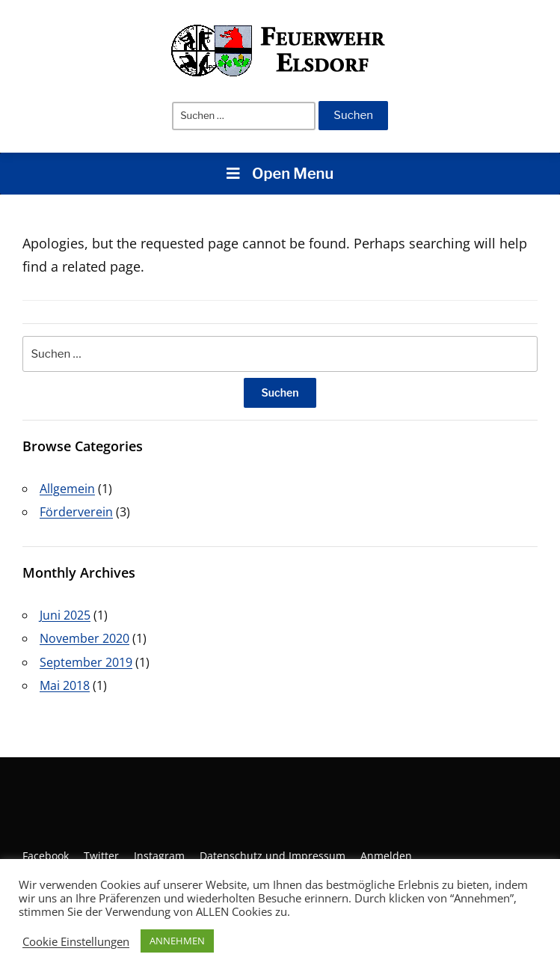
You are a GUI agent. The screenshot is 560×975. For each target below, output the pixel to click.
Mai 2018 (65, 685)
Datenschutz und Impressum (273, 856)
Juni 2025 (65, 615)
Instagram (159, 856)
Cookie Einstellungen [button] (76, 941)
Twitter (101, 856)
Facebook (46, 856)
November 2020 (84, 638)
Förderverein (76, 512)
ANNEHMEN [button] (177, 941)
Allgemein (67, 489)
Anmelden (386, 856)
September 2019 (86, 662)
